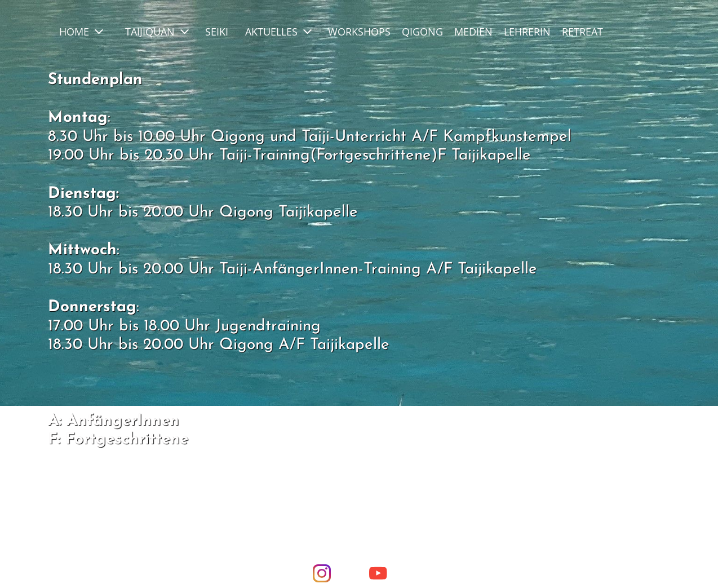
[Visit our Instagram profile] (322, 573)
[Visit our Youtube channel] (378, 573)
